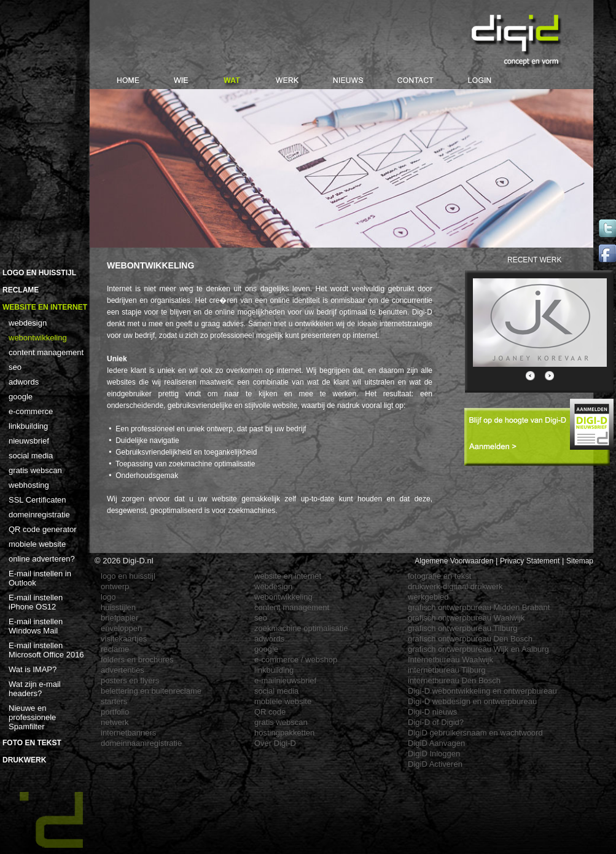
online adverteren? (42, 559)
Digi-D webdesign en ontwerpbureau (472, 701)
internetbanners (128, 733)
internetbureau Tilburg (446, 670)
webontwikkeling (38, 338)
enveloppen (121, 628)
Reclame (21, 290)
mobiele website (37, 544)
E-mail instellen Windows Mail (36, 626)
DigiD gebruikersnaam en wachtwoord (475, 733)
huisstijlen (118, 607)
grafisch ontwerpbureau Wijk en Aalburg (478, 649)
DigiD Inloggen (434, 754)
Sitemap (580, 561)
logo (108, 597)
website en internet (288, 576)
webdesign (28, 323)
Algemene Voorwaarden (454, 561)
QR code (270, 712)
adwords (24, 382)
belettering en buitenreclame (151, 691)
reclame (115, 649)
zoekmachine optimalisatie (301, 628)
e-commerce (31, 411)
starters (114, 701)
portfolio (115, 712)
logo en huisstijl (128, 576)
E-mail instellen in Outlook (40, 578)
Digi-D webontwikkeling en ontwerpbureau (482, 691)
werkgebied (428, 597)
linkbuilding (28, 426)
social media (31, 456)
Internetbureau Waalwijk (450, 660)
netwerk (115, 722)
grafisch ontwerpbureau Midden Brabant (479, 607)
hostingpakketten (284, 733)
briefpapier (119, 618)
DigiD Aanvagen (436, 743)
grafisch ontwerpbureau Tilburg (463, 628)
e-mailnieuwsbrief (285, 680)
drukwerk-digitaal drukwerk (455, 586)
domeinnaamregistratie (141, 743)
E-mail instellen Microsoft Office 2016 (46, 650)
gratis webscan (35, 470)
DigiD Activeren (435, 764)
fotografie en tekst (439, 576)
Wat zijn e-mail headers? (35, 689)
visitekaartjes (124, 639)
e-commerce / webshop (296, 660)
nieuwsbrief (29, 441)
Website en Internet (45, 307)
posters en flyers (130, 680)
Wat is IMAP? (33, 669)
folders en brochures (137, 660)
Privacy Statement (530, 561)
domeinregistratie (39, 515)
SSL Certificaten (37, 500)
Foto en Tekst (32, 743)
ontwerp (115, 586)
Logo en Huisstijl (39, 273)
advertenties (123, 670)
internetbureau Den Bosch (454, 680)
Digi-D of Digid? (436, 722)
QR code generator (43, 529)
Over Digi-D (275, 743)
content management (46, 352)
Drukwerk (24, 760)
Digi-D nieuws (432, 712)
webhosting (29, 485)
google (21, 397)
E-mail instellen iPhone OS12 (36, 602)
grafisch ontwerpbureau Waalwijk (466, 618)
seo (15, 367)
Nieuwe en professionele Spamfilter (32, 717)
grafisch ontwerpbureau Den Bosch (470, 639)
